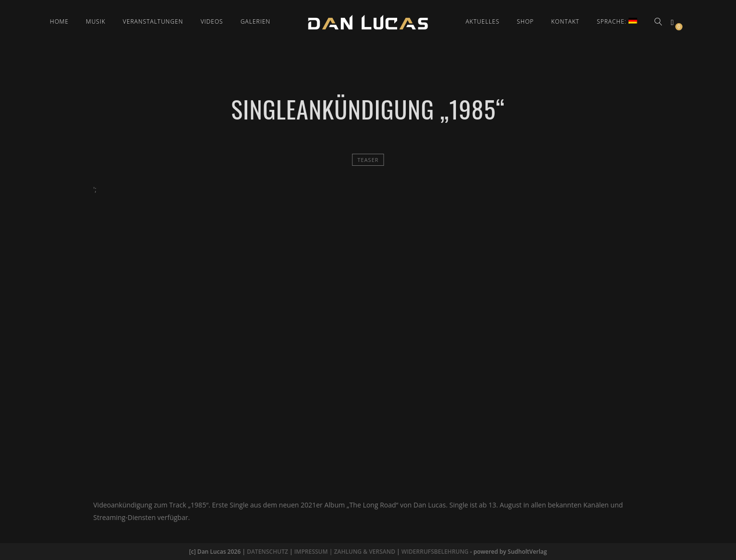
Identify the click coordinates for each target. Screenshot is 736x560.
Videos (212, 21)
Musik (96, 21)
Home (60, 21)
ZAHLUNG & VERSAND (365, 552)
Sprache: (617, 21)
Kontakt (566, 21)
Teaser (368, 160)
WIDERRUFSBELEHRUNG (435, 552)
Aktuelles (482, 21)
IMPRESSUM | (314, 552)
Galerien (255, 21)
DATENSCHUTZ (267, 552)
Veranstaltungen (153, 21)
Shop (525, 21)
